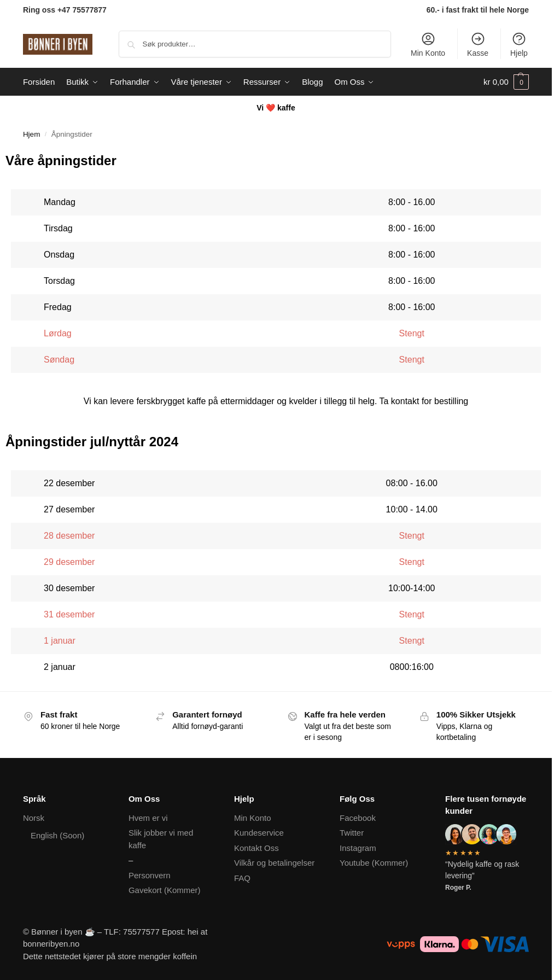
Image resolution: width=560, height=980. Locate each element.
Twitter (352, 833)
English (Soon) (57, 835)
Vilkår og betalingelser (274, 863)
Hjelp (519, 44)
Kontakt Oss (256, 848)
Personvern (150, 875)
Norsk (34, 818)
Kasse (478, 44)
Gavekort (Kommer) (165, 890)
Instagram (358, 848)
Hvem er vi (148, 818)
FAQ (242, 878)
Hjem (32, 134)
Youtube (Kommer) (374, 863)
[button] (506, 82)
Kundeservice (259, 833)
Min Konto (428, 44)
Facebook (358, 818)
